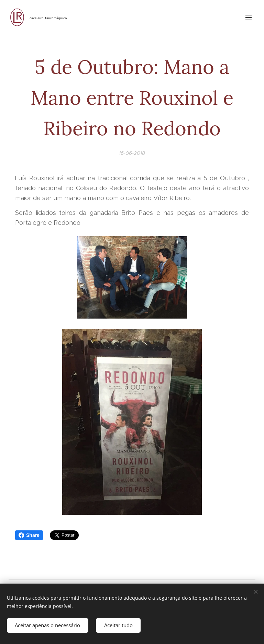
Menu (249, 18)
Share (29, 535)
